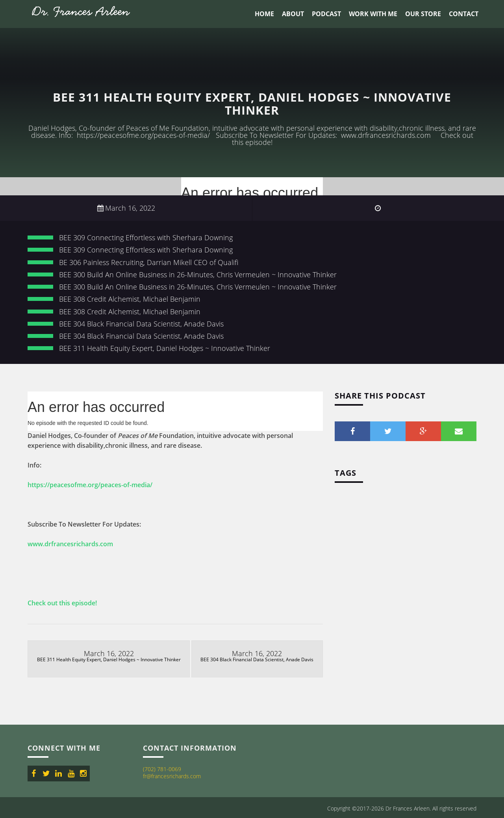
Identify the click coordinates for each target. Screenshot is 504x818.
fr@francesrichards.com (172, 776)
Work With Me (373, 14)
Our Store (423, 14)
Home (264, 14)
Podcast (326, 14)
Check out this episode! (62, 603)
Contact (464, 14)
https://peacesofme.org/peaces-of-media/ (90, 485)
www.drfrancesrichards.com (70, 544)
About (293, 14)
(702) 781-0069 (162, 769)
